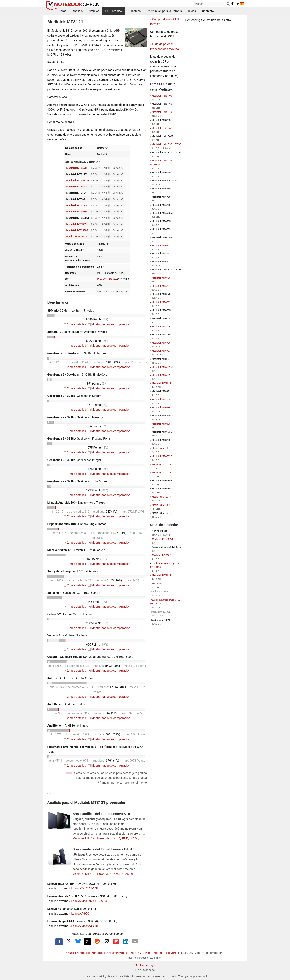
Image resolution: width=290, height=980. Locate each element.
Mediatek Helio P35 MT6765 (167, 144)
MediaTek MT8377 (161, 497)
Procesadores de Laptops (166, 953)
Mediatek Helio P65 (162, 128)
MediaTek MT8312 (161, 448)
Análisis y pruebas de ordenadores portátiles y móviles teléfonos (101, 953)
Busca (192, 11)
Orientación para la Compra (164, 11)
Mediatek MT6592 (77, 168)
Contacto (208, 11)
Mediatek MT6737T (162, 286)
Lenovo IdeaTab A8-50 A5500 (90, 901)
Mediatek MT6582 (77, 187)
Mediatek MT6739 (161, 302)
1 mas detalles (75, 324)
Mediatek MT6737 (161, 351)
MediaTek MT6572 (77, 236)
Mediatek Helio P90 (162, 96)
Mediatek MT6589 (77, 211)
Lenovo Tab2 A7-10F (84, 888)
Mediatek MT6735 (161, 343)
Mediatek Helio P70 (162, 112)
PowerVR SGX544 (107, 279)
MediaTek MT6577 (161, 472)
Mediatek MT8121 (161, 383)
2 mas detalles (75, 367)
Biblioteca (134, 11)
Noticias (94, 11)
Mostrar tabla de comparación (109, 324)
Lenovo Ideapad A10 (84, 926)
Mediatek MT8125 (77, 205)
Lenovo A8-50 (80, 914)
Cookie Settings (145, 965)
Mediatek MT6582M (78, 180)
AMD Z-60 (156, 583)
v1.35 (50, 794)
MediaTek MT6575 (161, 505)
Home (62, 11)
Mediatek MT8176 (161, 327)
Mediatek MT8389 (77, 224)
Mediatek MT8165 (161, 278)
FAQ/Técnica (114, 11)
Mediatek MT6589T (77, 230)
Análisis (77, 11)
